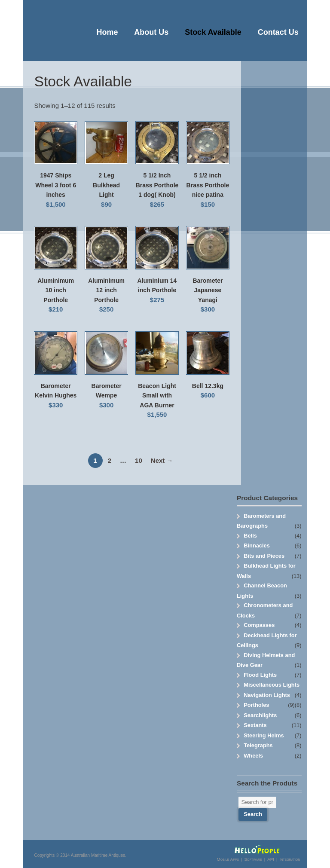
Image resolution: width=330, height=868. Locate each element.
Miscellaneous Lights (272, 685)
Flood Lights (260, 675)
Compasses (259, 625)
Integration (290, 859)
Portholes (256, 705)
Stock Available (213, 32)
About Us (151, 32)
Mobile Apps (228, 859)
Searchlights (260, 715)
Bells (250, 536)
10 (139, 460)
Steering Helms (264, 735)
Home (107, 32)
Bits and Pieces (264, 556)
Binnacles (257, 546)
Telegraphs (258, 745)
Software (253, 859)
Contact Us (278, 32)
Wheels (253, 756)
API (271, 859)
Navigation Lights (267, 695)
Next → (162, 460)
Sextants (255, 725)
